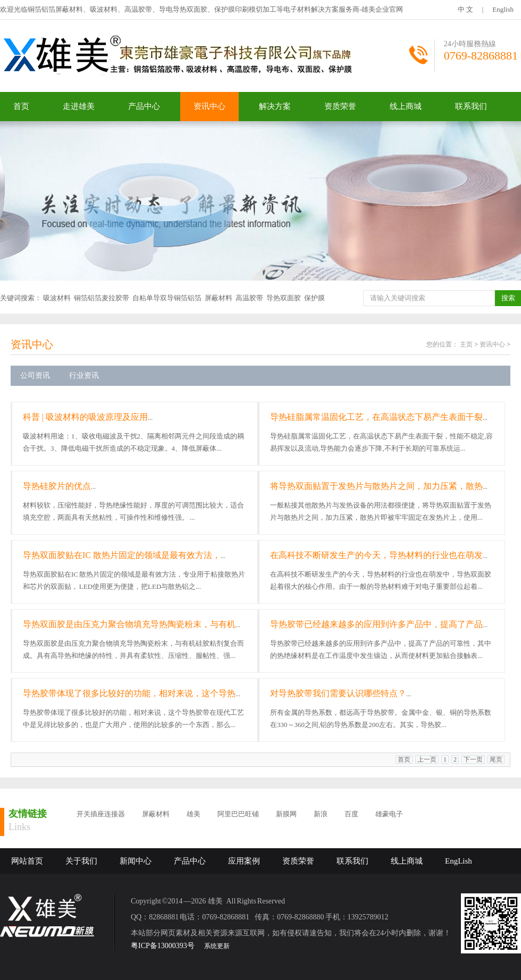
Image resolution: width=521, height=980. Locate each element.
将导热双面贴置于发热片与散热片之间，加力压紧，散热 (376, 486)
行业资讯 (84, 375)
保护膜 (314, 298)
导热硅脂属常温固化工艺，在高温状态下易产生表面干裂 (376, 417)
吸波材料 (57, 298)
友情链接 (28, 814)
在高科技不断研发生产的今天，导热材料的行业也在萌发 (376, 555)
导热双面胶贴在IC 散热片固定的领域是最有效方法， (122, 555)
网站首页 (27, 861)
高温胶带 (249, 298)
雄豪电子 (389, 814)
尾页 (496, 759)
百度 (351, 814)
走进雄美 (79, 106)
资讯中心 (209, 106)
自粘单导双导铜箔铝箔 (167, 298)
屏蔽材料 (219, 298)
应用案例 (244, 861)
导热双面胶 (284, 298)
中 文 (465, 9)
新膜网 (286, 814)
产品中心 (144, 106)
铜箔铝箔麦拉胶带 (102, 298)
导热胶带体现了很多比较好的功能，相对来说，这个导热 (129, 693)
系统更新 (217, 946)
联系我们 (471, 106)
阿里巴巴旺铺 (238, 814)
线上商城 (406, 106)
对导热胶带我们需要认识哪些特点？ (338, 693)
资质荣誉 (340, 106)
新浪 (321, 814)
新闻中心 (136, 861)
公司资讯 (35, 375)
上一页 (427, 759)
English (503, 9)
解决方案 (275, 106)
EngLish (459, 861)
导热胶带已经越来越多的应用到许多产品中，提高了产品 (376, 624)
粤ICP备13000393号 (163, 946)
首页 (21, 106)
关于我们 (81, 861)
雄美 (194, 814)
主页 (466, 344)
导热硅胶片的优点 (57, 486)
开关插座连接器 (101, 814)
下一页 (473, 759)
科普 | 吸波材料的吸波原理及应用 (85, 417)
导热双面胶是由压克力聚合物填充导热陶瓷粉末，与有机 (129, 624)
